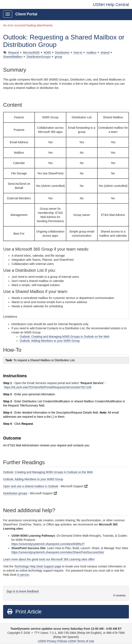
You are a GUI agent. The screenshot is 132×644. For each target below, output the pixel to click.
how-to (78, 53)
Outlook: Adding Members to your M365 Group (50, 341)
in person (23, 575)
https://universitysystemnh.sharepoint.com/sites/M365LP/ (48, 544)
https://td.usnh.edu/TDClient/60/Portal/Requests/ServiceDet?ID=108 (48, 387)
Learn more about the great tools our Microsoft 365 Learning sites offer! (49, 559)
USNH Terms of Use (81, 641)
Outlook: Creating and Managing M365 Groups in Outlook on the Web (64, 337)
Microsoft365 (31, 53)
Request (13, 53)
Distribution (62, 53)
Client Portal (26, 14)
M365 (47, 53)
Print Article (24, 612)
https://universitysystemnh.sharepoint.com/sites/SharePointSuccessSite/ (58, 552)
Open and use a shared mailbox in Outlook (31, 486)
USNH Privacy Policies (53, 641)
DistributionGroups (39, 57)
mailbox (91, 53)
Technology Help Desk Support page (38, 566)
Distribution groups (15, 493)
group (58, 57)
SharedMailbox (13, 57)
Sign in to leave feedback (23, 591)
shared (105, 53)
